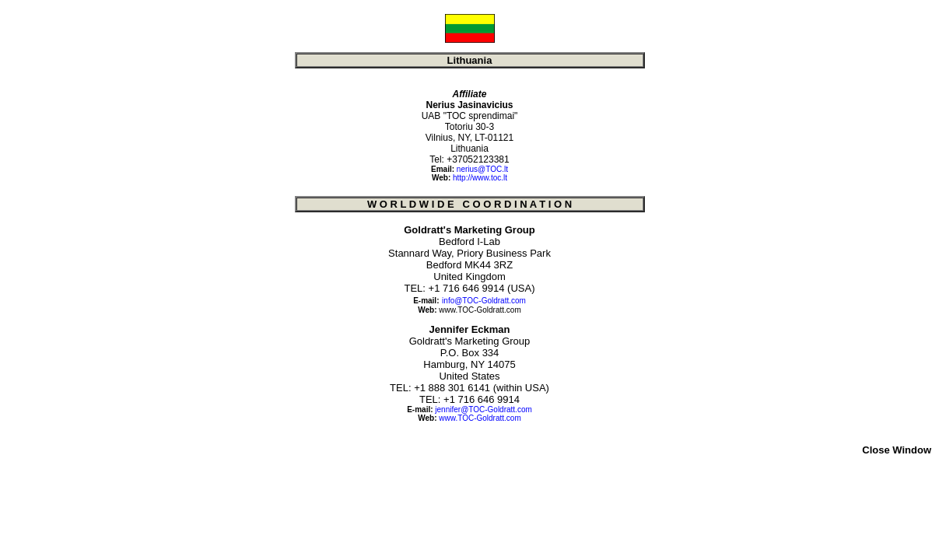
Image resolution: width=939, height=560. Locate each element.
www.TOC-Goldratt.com (480, 310)
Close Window (897, 450)
